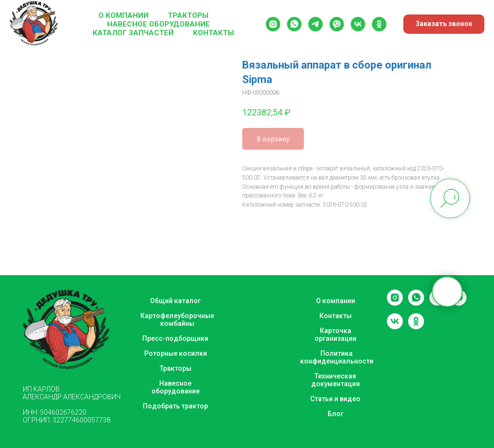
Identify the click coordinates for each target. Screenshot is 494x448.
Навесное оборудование (158, 24)
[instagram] (273, 24)
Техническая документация (336, 380)
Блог (336, 414)
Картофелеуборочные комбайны (177, 320)
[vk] (358, 24)
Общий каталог (175, 301)
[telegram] (316, 24)
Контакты (213, 33)
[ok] (379, 24)
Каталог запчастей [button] (133, 33)
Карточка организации (336, 335)
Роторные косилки (176, 353)
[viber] (337, 24)
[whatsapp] (294, 24)
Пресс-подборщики (175, 338)
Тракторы (188, 15)
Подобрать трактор (175, 406)
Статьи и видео (335, 399)
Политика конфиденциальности (337, 357)
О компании (123, 15)
